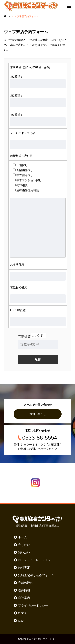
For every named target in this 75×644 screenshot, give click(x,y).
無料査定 (24, 568)
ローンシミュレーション (34, 560)
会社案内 (24, 598)
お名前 (17, 264)
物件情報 (24, 590)
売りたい (24, 545)
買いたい (24, 552)
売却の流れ (25, 583)
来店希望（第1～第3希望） (30, 67)
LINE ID (18, 310)
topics (22, 613)
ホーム (22, 537)
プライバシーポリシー (33, 605)
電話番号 (19, 287)
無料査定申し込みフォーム (36, 575)
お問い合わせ (38, 414)
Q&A (21, 621)
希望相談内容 (21, 156)
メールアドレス (23, 133)
